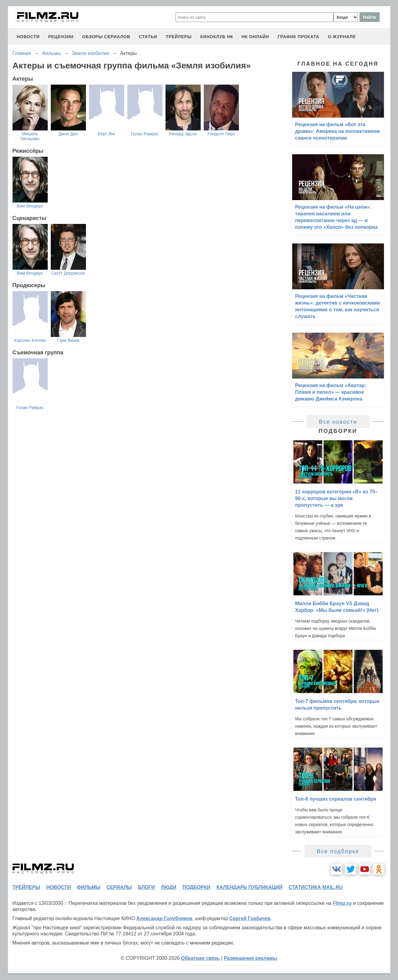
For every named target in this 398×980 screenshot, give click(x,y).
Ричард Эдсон (183, 134)
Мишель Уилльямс (30, 136)
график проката (299, 37)
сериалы (119, 887)
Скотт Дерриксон (68, 273)
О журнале (342, 37)
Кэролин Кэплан (30, 340)
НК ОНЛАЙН (255, 37)
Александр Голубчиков (164, 918)
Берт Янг (106, 134)
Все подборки (338, 851)
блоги (146, 887)
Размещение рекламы (250, 958)
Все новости (338, 422)
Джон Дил (68, 134)
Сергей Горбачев (250, 918)
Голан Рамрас (145, 134)
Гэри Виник (68, 340)
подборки (197, 887)
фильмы (88, 887)
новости (28, 37)
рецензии (61, 37)
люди (169, 887)
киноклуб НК (217, 37)
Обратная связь (201, 958)
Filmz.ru (342, 903)
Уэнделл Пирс (221, 134)
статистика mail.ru (316, 887)
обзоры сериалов (106, 37)
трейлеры (179, 37)
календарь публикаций (250, 887)
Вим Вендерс (30, 206)
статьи (148, 37)
